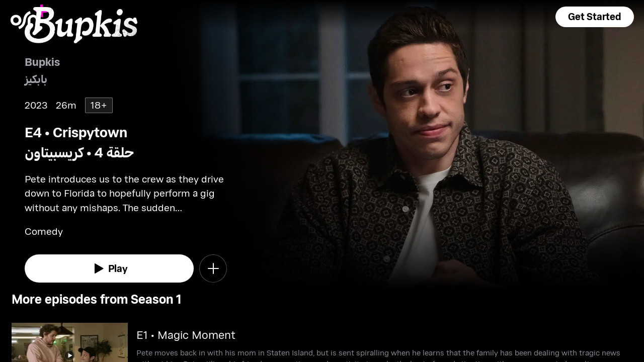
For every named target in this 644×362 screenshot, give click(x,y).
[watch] (109, 268)
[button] (595, 17)
